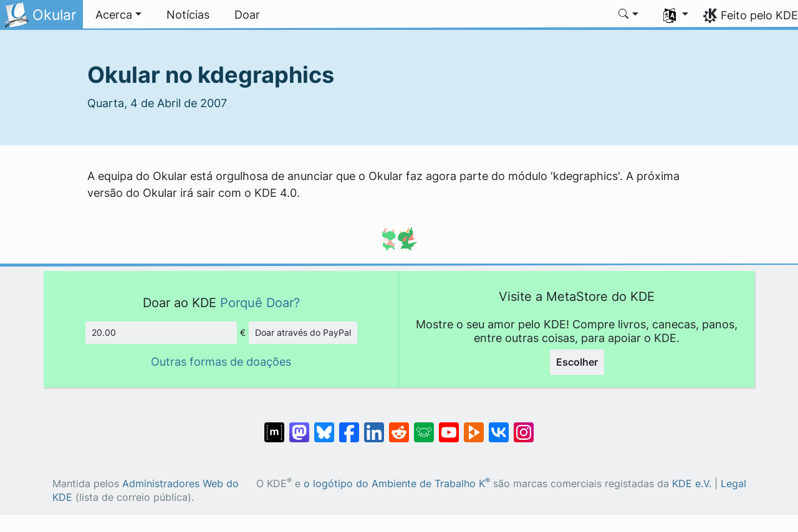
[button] (118, 15)
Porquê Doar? (260, 302)
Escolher (577, 362)
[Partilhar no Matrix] (274, 426)
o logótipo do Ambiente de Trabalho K (397, 484)
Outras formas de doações (221, 362)
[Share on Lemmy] (424, 426)
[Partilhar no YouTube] (449, 426)
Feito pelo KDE (759, 15)
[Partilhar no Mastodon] (299, 426)
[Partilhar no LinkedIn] (374, 426)
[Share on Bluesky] (324, 426)
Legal (733, 484)
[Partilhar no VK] (499, 426)
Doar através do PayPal (303, 332)
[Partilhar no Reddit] (399, 426)
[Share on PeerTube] (474, 426)
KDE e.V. (692, 484)
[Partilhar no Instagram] (524, 426)
